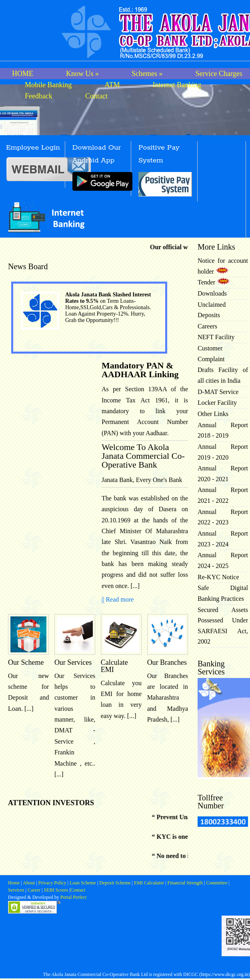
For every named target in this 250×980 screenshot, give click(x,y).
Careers (207, 326)
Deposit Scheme (115, 883)
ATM (112, 85)
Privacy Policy (53, 883)
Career (33, 890)
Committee (217, 883)
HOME (23, 74)
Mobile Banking (48, 85)
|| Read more (118, 599)
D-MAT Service (218, 392)
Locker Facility (217, 403)
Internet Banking (177, 85)
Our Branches (167, 662)
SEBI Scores (56, 890)
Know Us (82, 74)
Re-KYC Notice (218, 577)
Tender (214, 282)
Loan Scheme (83, 883)
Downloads (212, 293)
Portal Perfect (74, 897)
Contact (96, 96)
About (29, 883)
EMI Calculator (149, 883)
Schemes (147, 74)
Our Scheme (26, 662)
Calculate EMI (114, 666)
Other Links (213, 414)
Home (14, 883)
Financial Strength (185, 883)
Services (16, 890)
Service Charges (219, 74)
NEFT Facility (216, 337)
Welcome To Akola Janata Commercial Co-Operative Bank (143, 456)
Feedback (39, 96)
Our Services (73, 662)
